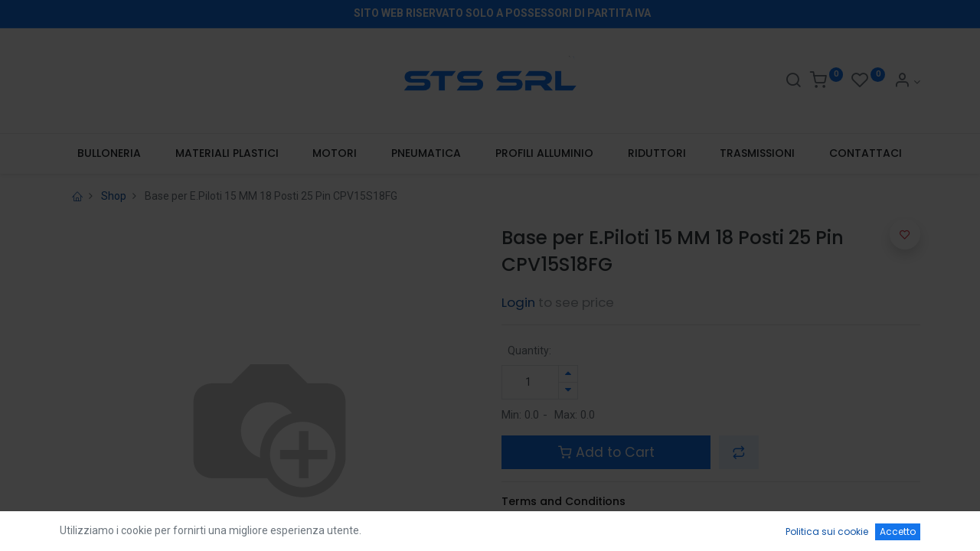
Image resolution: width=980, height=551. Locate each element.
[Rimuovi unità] (568, 391)
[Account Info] (907, 82)
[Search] (793, 82)
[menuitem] (109, 154)
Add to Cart (606, 452)
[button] (739, 452)
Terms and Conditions (563, 501)
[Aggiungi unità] (568, 374)
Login (518, 302)
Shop (114, 196)
